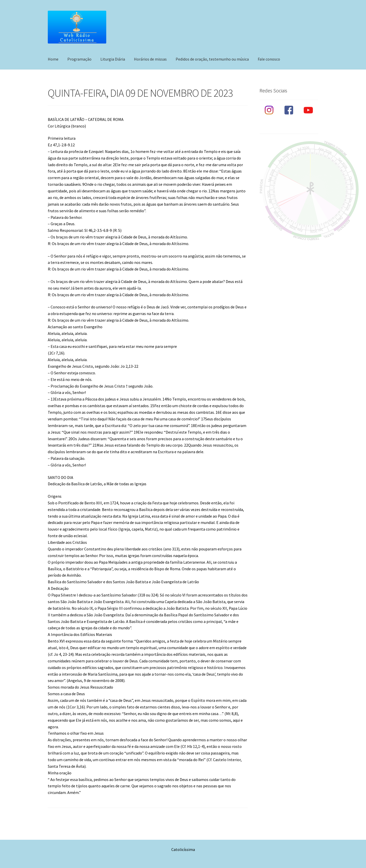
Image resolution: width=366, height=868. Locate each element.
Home (53, 59)
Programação (79, 59)
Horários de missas (150, 59)
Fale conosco (269, 59)
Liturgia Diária (113, 59)
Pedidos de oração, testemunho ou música (212, 59)
